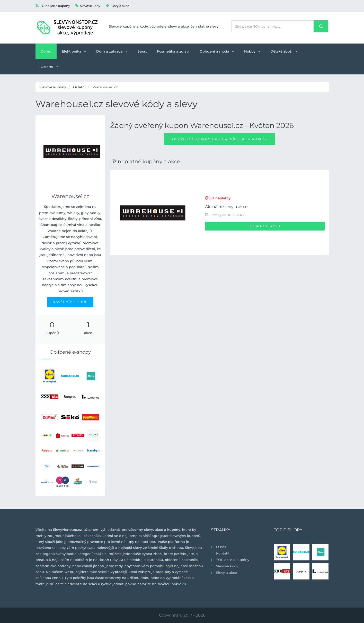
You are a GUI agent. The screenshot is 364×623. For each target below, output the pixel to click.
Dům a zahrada (112, 51)
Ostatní (49, 67)
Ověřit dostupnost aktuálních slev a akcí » (219, 139)
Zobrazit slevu (265, 226)
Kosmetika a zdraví (173, 51)
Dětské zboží (284, 51)
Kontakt (223, 553)
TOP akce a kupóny (53, 6)
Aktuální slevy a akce (226, 207)
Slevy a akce (117, 6)
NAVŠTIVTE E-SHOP (70, 302)
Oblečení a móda (217, 51)
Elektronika (74, 51)
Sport (142, 51)
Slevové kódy (88, 6)
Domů (46, 51)
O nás (221, 547)
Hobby (252, 51)
